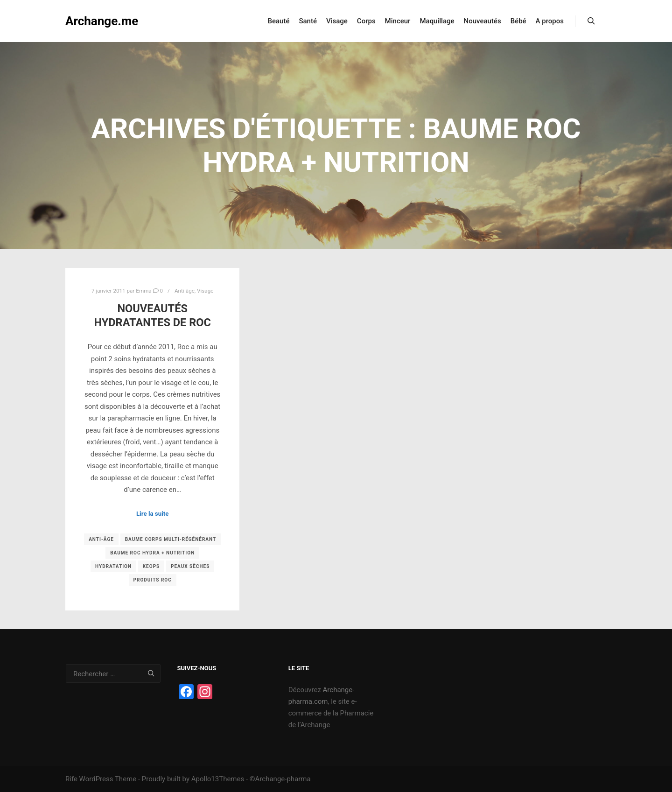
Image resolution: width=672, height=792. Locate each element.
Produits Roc (153, 580)
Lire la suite (153, 514)
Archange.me (102, 21)
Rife (71, 779)
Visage (205, 291)
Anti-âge (185, 291)
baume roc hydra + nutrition (152, 553)
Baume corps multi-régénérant (171, 539)
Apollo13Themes (218, 779)
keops (151, 566)
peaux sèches (190, 566)
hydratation (113, 566)
